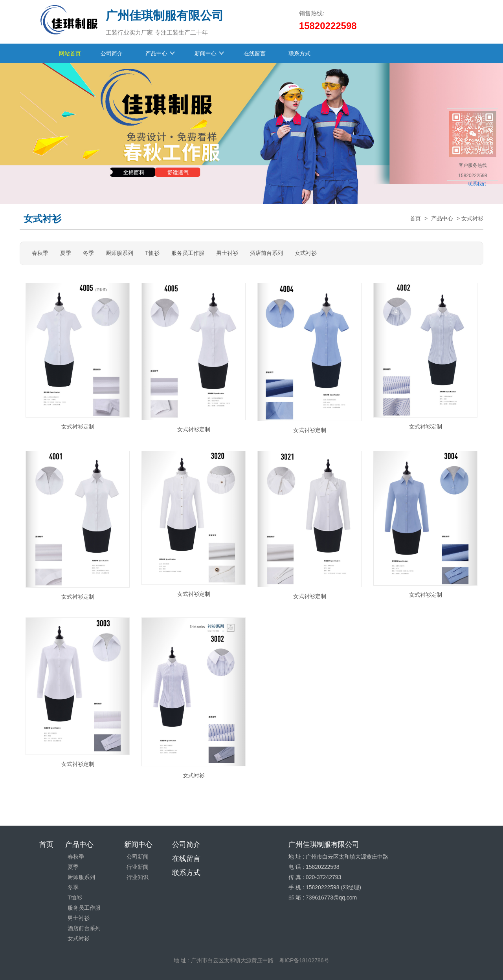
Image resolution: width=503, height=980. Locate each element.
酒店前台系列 (266, 253)
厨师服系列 (119, 253)
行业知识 (138, 877)
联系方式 (301, 53)
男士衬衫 (227, 253)
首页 (415, 218)
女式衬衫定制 (78, 427)
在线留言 (256, 53)
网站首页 (70, 53)
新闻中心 (206, 53)
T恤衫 (152, 253)
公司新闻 (138, 857)
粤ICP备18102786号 (304, 960)
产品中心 (156, 53)
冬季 (88, 253)
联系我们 (477, 184)
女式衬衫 (306, 253)
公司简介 (113, 53)
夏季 (66, 253)
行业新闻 (138, 867)
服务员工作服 (188, 253)
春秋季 (40, 253)
